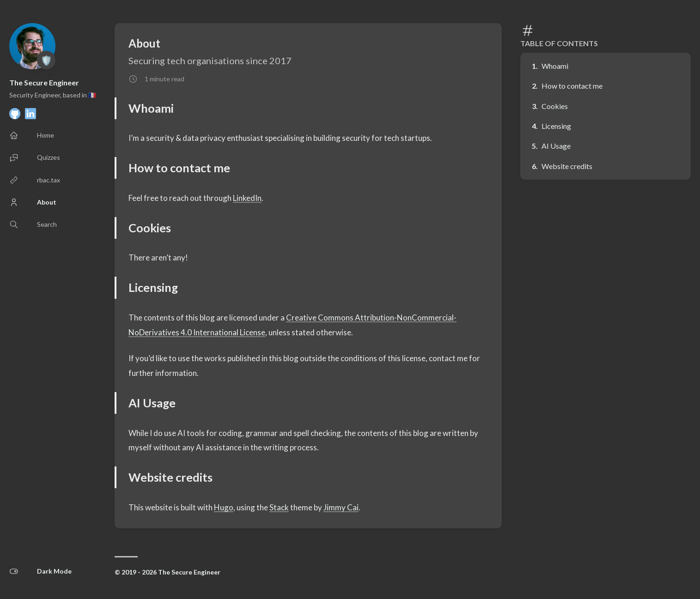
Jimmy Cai (341, 507)
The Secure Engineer (44, 82)
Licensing (556, 126)
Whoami (555, 66)
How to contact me (572, 86)
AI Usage (556, 146)
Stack (279, 507)
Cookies (555, 106)
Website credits (567, 166)
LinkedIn (247, 198)
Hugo (224, 507)
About (144, 43)
